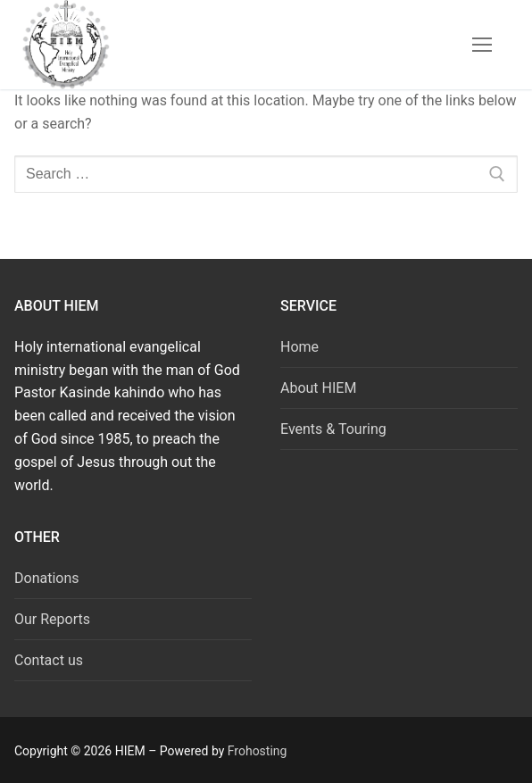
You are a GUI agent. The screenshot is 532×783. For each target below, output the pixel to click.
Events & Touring (333, 429)
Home (299, 347)
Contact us (49, 660)
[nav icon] (482, 45)
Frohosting (258, 751)
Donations (47, 578)
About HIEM (318, 388)
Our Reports (52, 619)
